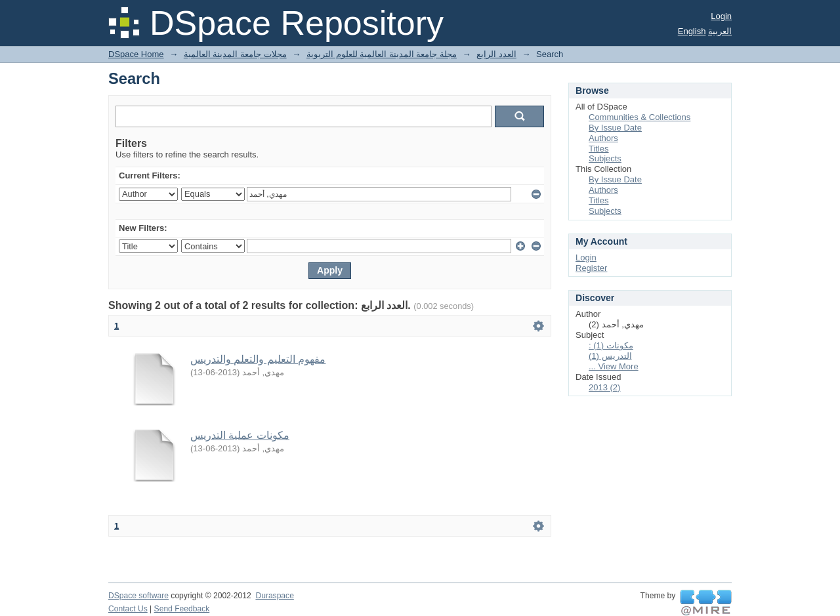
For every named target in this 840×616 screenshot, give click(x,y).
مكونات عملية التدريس (240, 435)
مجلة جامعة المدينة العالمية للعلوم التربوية (382, 54)
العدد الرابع (496, 54)
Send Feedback (182, 609)
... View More (614, 366)
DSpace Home (136, 54)
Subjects (605, 158)
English (692, 31)
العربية (720, 31)
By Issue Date (615, 128)
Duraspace (274, 596)
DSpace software (138, 596)
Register (591, 268)
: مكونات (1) (611, 345)
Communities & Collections (640, 117)
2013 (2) (604, 387)
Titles (599, 149)
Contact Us (128, 609)
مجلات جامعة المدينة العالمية (235, 54)
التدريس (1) (610, 356)
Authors (603, 138)
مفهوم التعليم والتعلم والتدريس (258, 359)
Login (721, 16)
